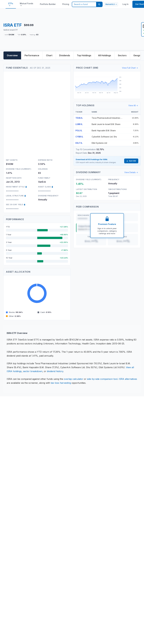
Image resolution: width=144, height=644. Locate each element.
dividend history (55, 371)
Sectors (122, 55)
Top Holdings (84, 55)
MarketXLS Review (17, 515)
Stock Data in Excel (17, 484)
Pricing (66, 4)
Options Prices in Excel (19, 508)
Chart (49, 55)
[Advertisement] (90, 29)
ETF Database (14, 490)
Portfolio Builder (48, 4)
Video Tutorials (82, 477)
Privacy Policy (14, 431)
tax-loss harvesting (61, 383)
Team (77, 431)
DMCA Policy (14, 455)
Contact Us (80, 425)
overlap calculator (73, 379)
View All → (133, 105)
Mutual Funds (27, 4)
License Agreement (17, 437)
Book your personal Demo (88, 471)
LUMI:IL (79, 124)
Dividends (65, 55)
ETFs (11, 4)
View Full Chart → (130, 68)
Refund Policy (14, 449)
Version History (82, 484)
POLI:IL (79, 130)
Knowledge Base (15, 478)
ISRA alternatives (128, 379)
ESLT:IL (79, 143)
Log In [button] (126, 4)
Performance (32, 55)
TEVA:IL (79, 118)
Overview (12, 55)
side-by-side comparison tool (102, 379)
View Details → (131, 172)
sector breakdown (33, 371)
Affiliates (11, 521)
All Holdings (105, 55)
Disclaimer (12, 425)
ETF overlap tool (16, 496)
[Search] (99, 4)
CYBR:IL (79, 137)
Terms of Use (14, 443)
